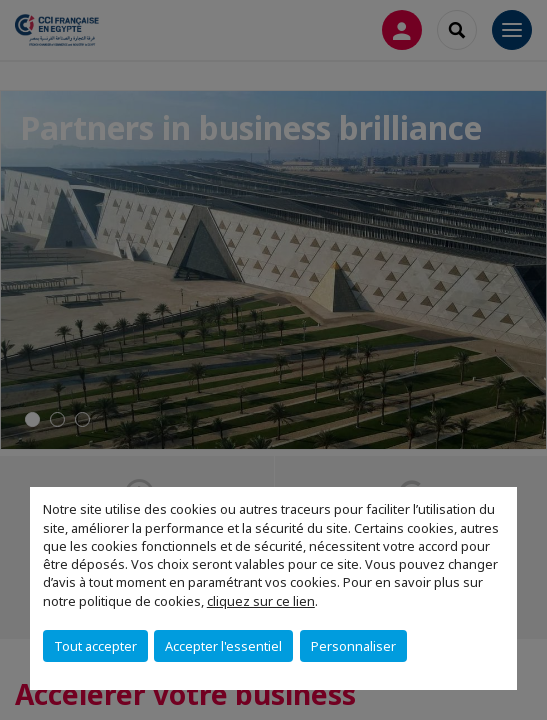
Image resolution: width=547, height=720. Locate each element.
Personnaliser (353, 646)
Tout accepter (95, 646)
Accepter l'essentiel (223, 646)
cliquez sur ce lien (261, 601)
